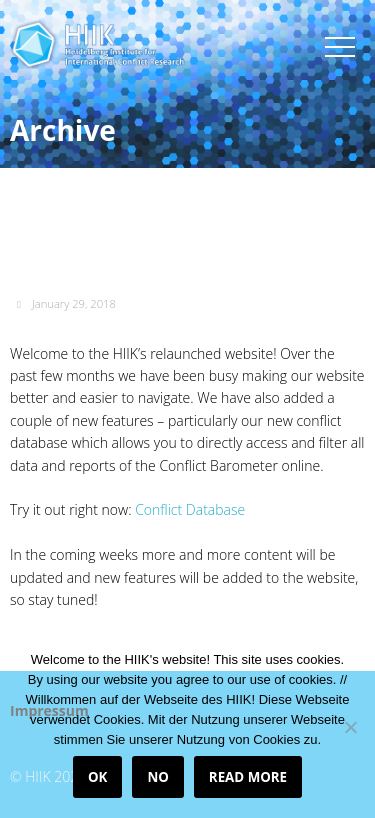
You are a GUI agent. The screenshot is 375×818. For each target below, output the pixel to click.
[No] (350, 727)
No (157, 777)
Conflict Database (190, 509)
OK (97, 777)
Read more (248, 777)
